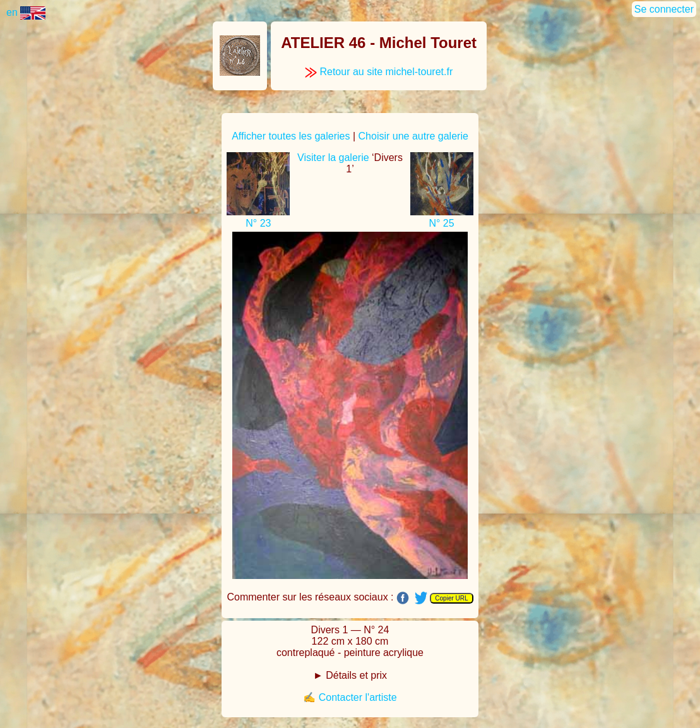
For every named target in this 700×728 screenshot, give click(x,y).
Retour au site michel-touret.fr (379, 72)
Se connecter (664, 9)
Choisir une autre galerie (413, 136)
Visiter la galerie (333, 158)
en (26, 12)
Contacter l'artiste (358, 697)
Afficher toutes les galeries (291, 136)
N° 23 (258, 223)
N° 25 (441, 223)
